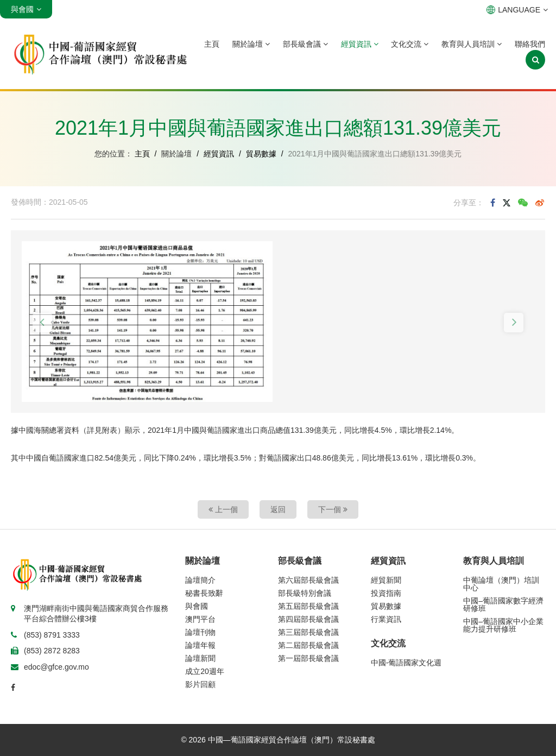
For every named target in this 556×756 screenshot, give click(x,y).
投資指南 (386, 593)
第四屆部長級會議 (308, 619)
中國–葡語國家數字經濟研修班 (503, 604)
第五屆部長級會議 (308, 606)
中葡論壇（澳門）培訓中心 (501, 584)
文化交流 (410, 44)
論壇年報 (200, 645)
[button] (42, 323)
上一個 (223, 509)
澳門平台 (200, 619)
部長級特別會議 (305, 593)
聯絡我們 (530, 44)
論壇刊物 (200, 632)
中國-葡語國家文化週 (406, 663)
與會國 (197, 606)
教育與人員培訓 (472, 44)
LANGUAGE (517, 10)
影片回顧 (200, 684)
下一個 (333, 509)
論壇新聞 (200, 658)
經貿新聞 (386, 580)
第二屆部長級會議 (308, 645)
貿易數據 (261, 154)
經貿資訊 (360, 44)
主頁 (212, 44)
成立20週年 (205, 671)
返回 (278, 509)
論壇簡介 (200, 580)
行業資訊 (386, 619)
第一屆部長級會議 (308, 658)
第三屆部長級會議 (308, 632)
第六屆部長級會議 (308, 580)
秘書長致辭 (204, 593)
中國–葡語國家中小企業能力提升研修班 (503, 625)
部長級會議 (305, 44)
